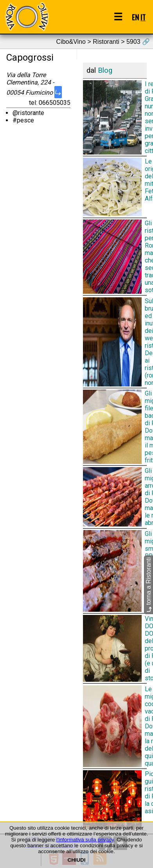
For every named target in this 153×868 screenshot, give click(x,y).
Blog (105, 70)
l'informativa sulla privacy (85, 840)
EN (135, 17)
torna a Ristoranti (148, 585)
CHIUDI (77, 860)
